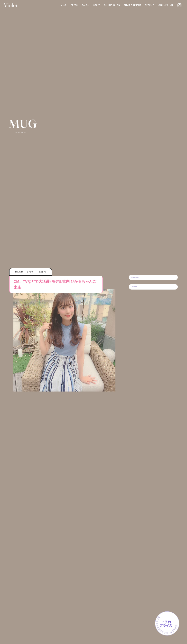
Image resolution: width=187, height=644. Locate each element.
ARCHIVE (134, 287)
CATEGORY (135, 277)
